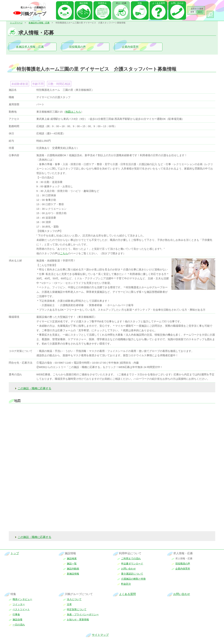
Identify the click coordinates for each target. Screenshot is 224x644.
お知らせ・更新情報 (78, 620)
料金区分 (126, 584)
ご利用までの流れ (131, 558)
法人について (74, 599)
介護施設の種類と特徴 (133, 579)
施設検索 (72, 558)
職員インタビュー (22, 599)
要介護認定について (132, 574)
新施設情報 (73, 574)
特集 (140, 3)
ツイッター (19, 604)
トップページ (16, 23)
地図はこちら (73, 112)
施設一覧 (72, 564)
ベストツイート (21, 609)
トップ (65, 3)
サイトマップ (100, 635)
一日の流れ (19, 625)
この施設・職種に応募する (34, 388)
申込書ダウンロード (132, 564)
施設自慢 (17, 620)
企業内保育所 (130, 47)
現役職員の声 (77, 47)
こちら (64, 253)
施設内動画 (73, 569)
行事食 (16, 614)
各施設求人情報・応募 (39, 23)
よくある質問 (159, 3)
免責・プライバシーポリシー (83, 614)
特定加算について (77, 609)
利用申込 (102, 3)
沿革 (69, 604)
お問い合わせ (177, 3)
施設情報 (84, 3)
